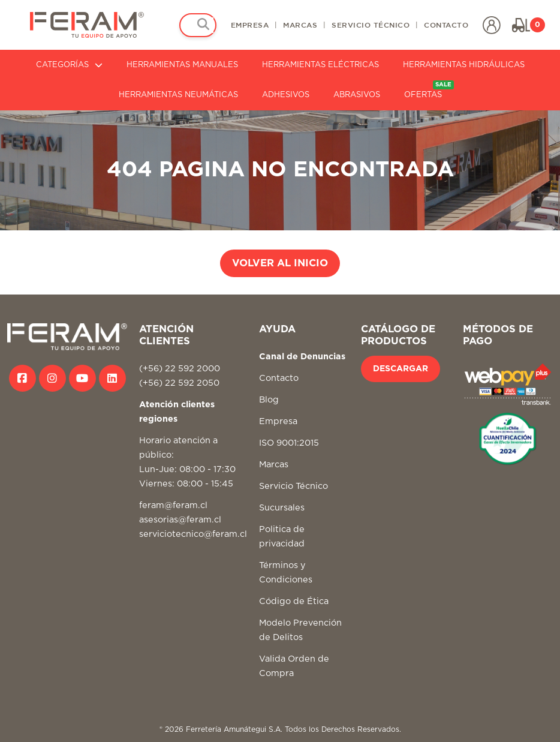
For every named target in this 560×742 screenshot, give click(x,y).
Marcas (274, 465)
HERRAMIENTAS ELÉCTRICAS (320, 65)
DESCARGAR (401, 369)
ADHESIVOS (286, 95)
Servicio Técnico (293, 486)
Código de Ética (294, 601)
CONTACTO (446, 25)
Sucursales (282, 508)
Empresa (278, 421)
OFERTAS (429, 90)
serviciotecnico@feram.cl (193, 534)
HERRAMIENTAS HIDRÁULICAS (464, 65)
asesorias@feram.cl (180, 520)
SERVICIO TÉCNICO (371, 25)
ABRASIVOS (357, 95)
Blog (269, 400)
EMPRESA (250, 25)
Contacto (279, 378)
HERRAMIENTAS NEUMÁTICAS (178, 95)
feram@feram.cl (173, 505)
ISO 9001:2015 (289, 443)
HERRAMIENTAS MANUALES (182, 65)
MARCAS (300, 25)
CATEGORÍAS (69, 65)
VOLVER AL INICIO (280, 263)
